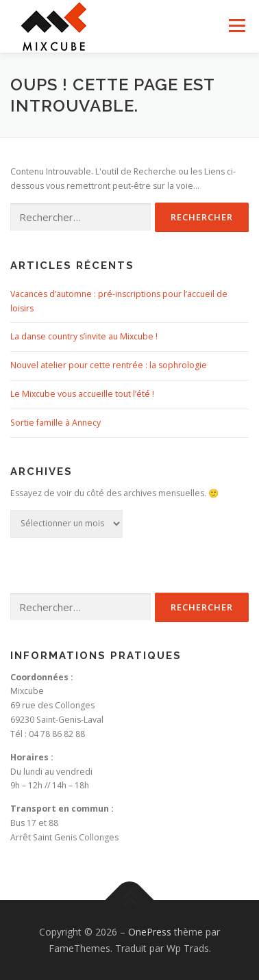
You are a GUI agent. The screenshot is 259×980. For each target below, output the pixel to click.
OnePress (150, 932)
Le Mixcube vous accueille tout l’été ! (82, 394)
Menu (236, 26)
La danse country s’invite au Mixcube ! (84, 336)
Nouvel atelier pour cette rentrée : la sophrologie (109, 365)
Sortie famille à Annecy (56, 423)
